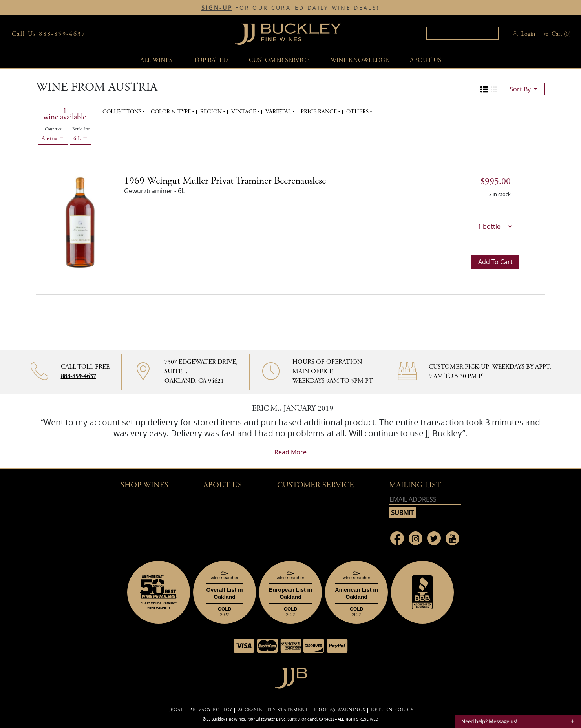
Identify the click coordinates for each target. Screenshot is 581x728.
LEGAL (176, 710)
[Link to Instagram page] (416, 538)
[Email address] (425, 499)
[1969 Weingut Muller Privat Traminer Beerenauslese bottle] (80, 222)
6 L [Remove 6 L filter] (81, 139)
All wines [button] (156, 60)
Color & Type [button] (172, 112)
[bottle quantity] (495, 226)
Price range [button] (320, 112)
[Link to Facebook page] (397, 538)
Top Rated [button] (211, 60)
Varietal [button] (279, 112)
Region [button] (212, 112)
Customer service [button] (279, 60)
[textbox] (462, 33)
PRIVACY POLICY (211, 710)
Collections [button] (123, 112)
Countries (53, 129)
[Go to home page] (291, 676)
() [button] (560, 34)
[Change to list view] (484, 89)
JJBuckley (288, 34)
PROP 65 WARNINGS (340, 710)
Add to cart (495, 262)
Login (528, 34)
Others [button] (358, 112)
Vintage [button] (244, 112)
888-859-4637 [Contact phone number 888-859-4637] (79, 376)
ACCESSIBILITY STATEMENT (273, 710)
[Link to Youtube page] (452, 538)
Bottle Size (81, 129)
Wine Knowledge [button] (360, 60)
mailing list (415, 485)
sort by (521, 89)
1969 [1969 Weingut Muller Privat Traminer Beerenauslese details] (225, 181)
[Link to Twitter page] (434, 538)
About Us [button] (426, 60)
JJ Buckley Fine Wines (226, 719)
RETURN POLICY (392, 710)
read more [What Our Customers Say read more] (290, 452)
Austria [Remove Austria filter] (53, 139)
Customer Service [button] (316, 485)
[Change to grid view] (494, 89)
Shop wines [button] (144, 485)
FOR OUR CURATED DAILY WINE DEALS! (290, 8)
